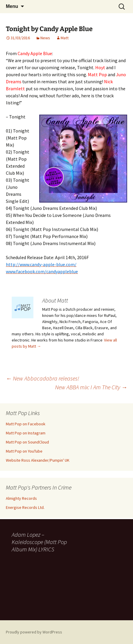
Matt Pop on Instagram (26, 433)
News (45, 38)
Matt (65, 38)
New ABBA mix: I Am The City (91, 387)
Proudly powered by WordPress (34, 632)
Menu (12, 6)
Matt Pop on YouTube (24, 451)
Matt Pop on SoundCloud (27, 442)
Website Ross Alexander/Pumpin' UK (38, 460)
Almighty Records (21, 498)
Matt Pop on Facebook (26, 424)
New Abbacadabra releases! (42, 378)
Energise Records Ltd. (25, 507)
